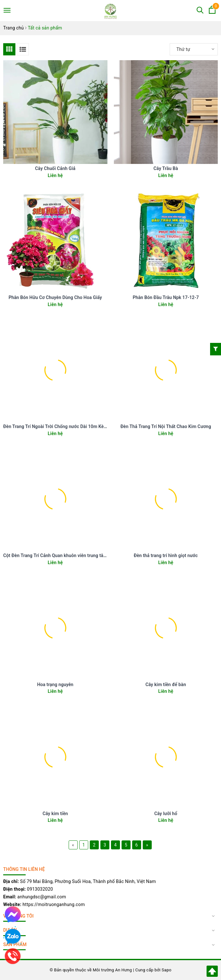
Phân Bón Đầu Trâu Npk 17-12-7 (166, 297)
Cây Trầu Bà (166, 168)
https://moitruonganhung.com (54, 904)
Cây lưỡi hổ (166, 814)
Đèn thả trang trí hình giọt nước (166, 555)
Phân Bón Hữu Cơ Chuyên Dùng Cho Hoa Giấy (55, 297)
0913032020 (40, 889)
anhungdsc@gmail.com (42, 897)
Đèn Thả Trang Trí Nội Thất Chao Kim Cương (166, 426)
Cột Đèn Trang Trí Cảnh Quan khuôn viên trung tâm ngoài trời (66, 555)
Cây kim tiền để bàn (166, 684)
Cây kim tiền (55, 814)
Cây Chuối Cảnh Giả (55, 168)
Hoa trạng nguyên (55, 684)
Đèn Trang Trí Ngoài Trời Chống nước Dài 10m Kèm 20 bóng (64, 426)
